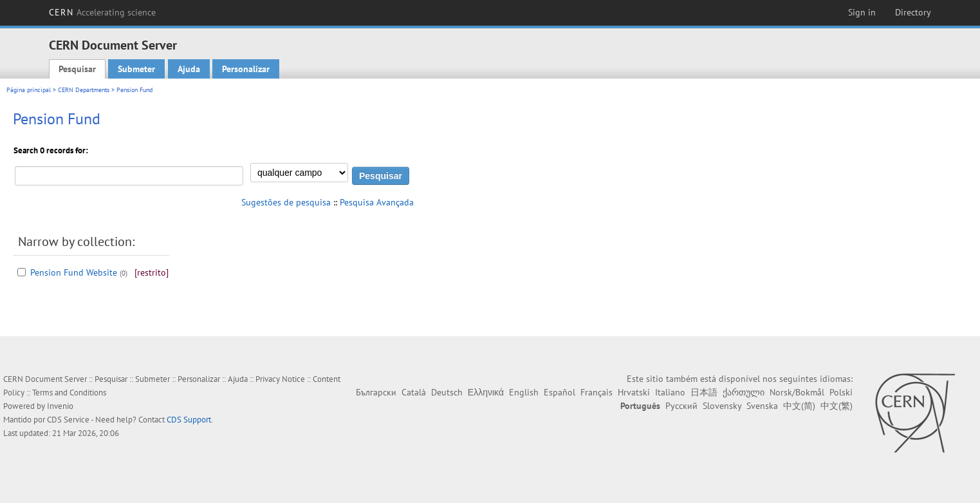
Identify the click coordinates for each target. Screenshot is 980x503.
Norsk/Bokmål (797, 392)
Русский (681, 406)
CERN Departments (84, 90)
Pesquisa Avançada (377, 202)
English (524, 392)
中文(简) (799, 406)
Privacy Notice (280, 379)
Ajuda (189, 69)
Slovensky (722, 406)
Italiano (670, 392)
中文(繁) (837, 406)
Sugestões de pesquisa (286, 202)
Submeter (136, 69)
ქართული (744, 392)
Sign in (862, 12)
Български (376, 392)
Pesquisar (77, 69)
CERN (102, 12)
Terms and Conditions (69, 393)
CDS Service (68, 420)
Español (559, 392)
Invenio (60, 406)
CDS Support (189, 420)
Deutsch (447, 392)
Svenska (762, 406)
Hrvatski (634, 392)
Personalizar (246, 69)
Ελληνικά (486, 392)
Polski (841, 392)
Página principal (29, 90)
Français (596, 392)
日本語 (704, 392)
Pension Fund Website (74, 272)
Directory (913, 12)
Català (414, 392)
